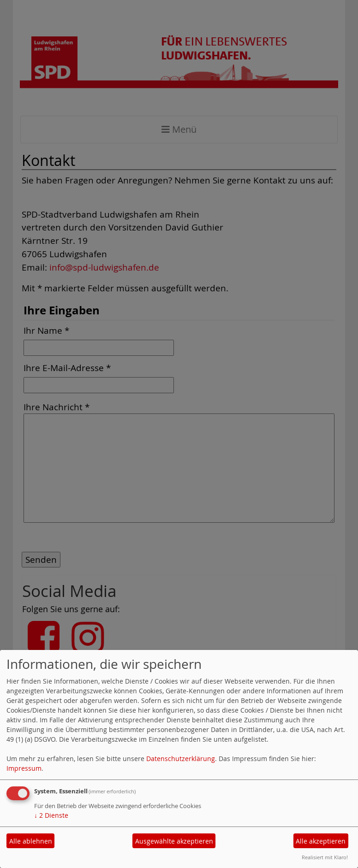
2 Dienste (51, 815)
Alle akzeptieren (321, 841)
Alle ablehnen (31, 841)
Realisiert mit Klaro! (325, 857)
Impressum (24, 768)
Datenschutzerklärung (181, 759)
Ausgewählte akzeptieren (174, 841)
